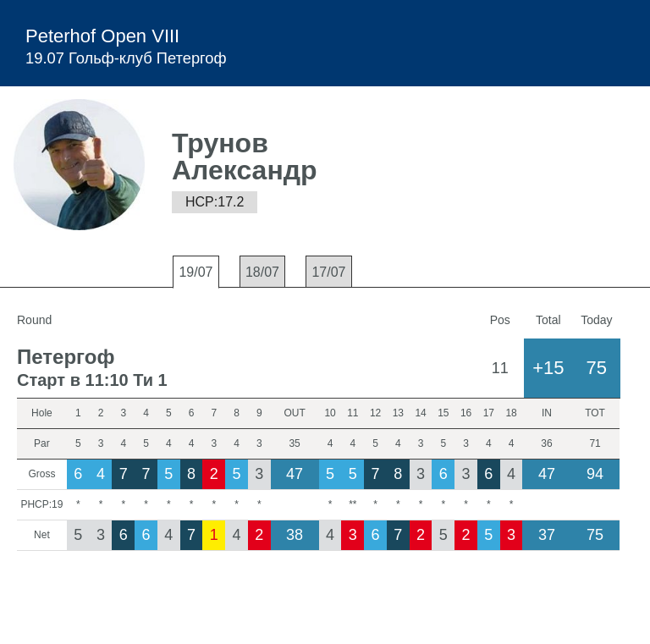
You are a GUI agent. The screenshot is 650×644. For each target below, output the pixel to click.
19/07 (196, 272)
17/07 (328, 272)
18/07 (262, 272)
